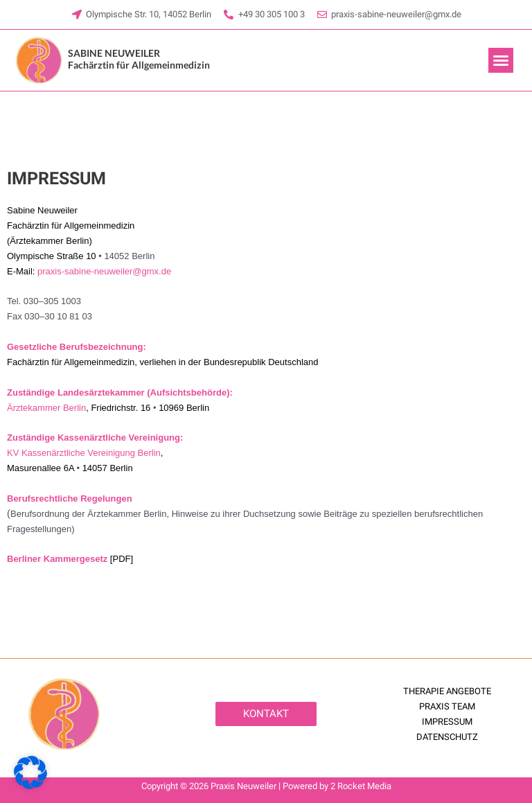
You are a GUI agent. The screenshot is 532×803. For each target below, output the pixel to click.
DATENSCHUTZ (447, 737)
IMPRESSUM (447, 722)
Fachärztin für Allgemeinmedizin (139, 59)
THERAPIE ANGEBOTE (447, 691)
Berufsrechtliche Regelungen (70, 498)
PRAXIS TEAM (447, 706)
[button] (501, 60)
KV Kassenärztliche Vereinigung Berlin (84, 453)
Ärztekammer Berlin (46, 408)
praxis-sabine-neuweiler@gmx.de (104, 271)
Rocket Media (364, 786)
